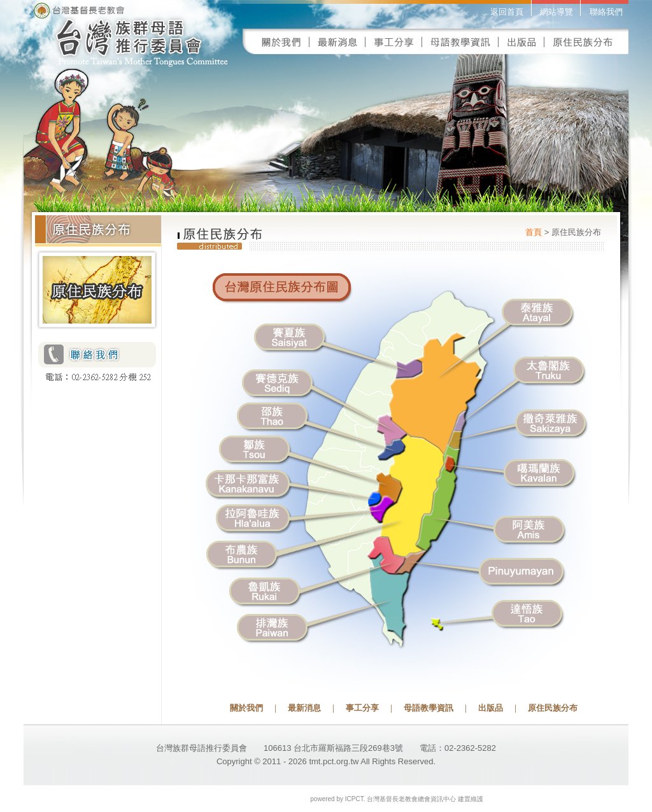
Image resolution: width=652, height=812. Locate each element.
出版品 (491, 708)
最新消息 (304, 708)
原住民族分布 (553, 708)
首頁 (534, 232)
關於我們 (246, 708)
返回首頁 (507, 12)
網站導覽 (556, 12)
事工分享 (362, 708)
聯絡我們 (606, 12)
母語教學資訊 (429, 708)
